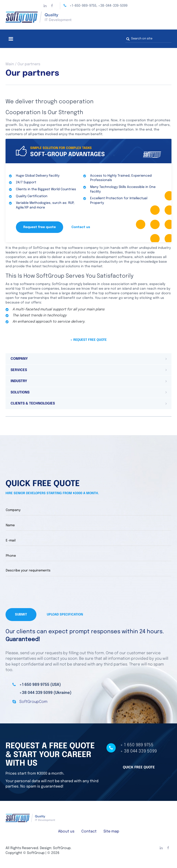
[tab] (88, 359)
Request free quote (40, 227)
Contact (89, 831)
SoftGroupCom (33, 702)
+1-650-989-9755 (83, 6)
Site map (111, 831)
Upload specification (65, 615)
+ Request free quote (88, 340)
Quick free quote (139, 767)
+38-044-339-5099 (113, 6)
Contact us (81, 227)
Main (10, 64)
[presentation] (41, 592)
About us (66, 831)
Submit (21, 615)
